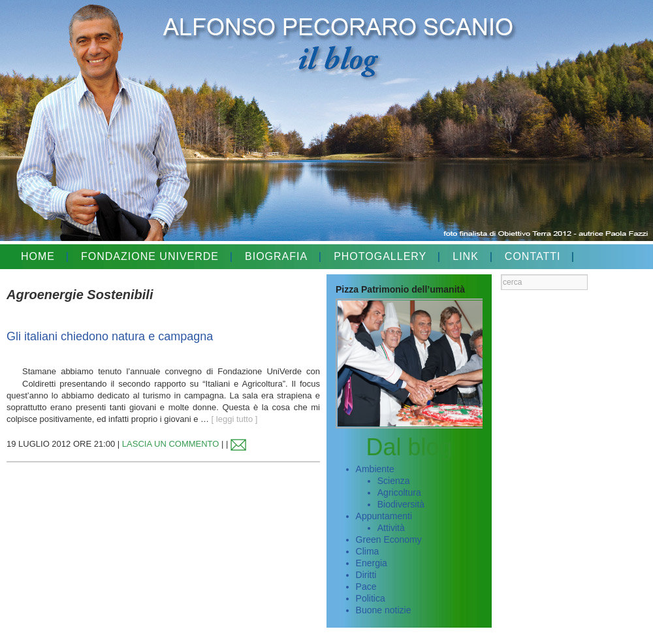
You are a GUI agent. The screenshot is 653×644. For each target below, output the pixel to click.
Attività (391, 528)
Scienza (394, 481)
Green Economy (389, 539)
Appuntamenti (384, 516)
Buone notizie (384, 610)
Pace (366, 587)
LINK (466, 256)
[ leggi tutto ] (235, 419)
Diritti (366, 575)
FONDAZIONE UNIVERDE (150, 256)
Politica (371, 598)
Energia (372, 563)
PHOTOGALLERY (380, 256)
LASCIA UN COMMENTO (171, 444)
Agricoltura (399, 492)
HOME (38, 256)
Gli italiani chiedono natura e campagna (110, 336)
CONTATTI (533, 256)
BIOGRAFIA (276, 256)
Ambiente (375, 469)
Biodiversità (401, 504)
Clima (368, 551)
